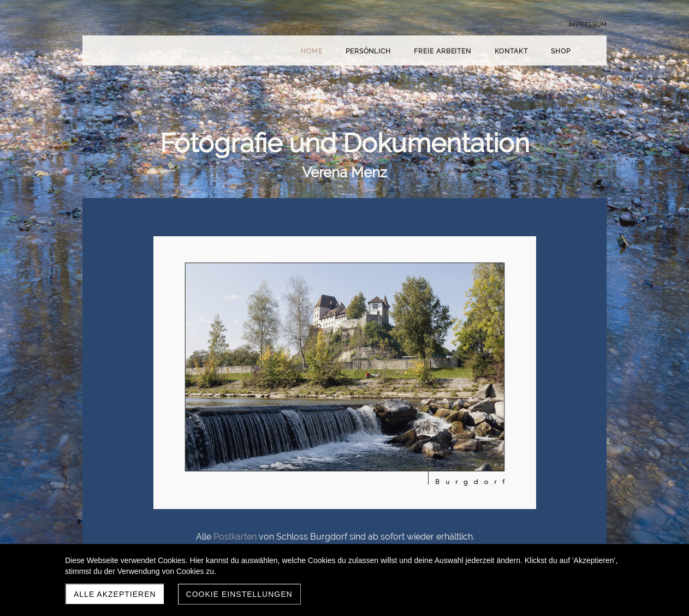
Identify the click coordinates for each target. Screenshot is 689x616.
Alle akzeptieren (115, 594)
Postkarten (235, 537)
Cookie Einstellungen (239, 594)
